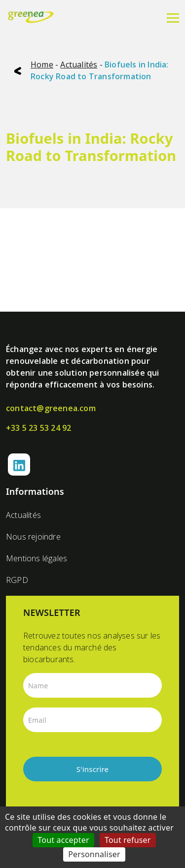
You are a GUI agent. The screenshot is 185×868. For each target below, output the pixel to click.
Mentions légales (37, 558)
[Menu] (173, 17)
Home (42, 64)
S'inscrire (93, 769)
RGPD (17, 580)
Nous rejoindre (33, 537)
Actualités (79, 64)
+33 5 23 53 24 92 (38, 428)
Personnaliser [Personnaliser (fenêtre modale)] (94, 854)
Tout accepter (63, 840)
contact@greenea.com (51, 408)
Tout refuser (128, 840)
